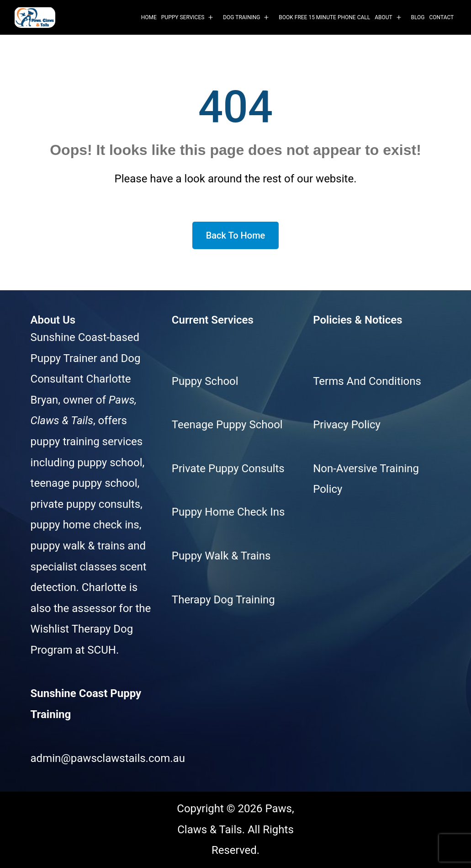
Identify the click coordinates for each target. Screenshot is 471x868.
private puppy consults (86, 504)
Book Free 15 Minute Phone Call (324, 17)
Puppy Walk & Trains (221, 556)
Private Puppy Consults (228, 469)
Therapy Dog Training (223, 600)
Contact (442, 17)
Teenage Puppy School (227, 425)
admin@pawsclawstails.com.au (108, 758)
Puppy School (205, 381)
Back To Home (236, 235)
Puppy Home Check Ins (228, 512)
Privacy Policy (347, 425)
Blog (418, 17)
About (384, 17)
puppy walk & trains (78, 546)
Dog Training (241, 17)
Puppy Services (183, 17)
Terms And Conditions (367, 381)
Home (149, 17)
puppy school (110, 463)
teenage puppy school (84, 483)
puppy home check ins (85, 525)
